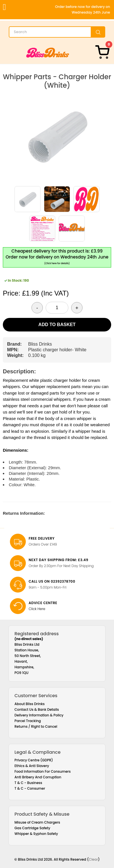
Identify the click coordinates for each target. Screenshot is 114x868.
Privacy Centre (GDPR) (34, 760)
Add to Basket (57, 325)
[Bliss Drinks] (48, 53)
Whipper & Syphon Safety (36, 834)
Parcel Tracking (28, 721)
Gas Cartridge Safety (32, 828)
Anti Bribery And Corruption (38, 777)
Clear (93, 859)
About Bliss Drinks (30, 704)
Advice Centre (43, 603)
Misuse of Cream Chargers (37, 822)
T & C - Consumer (30, 788)
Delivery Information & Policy (39, 715)
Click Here (37, 609)
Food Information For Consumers (43, 771)
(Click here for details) (57, 263)
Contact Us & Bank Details (37, 709)
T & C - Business (28, 783)
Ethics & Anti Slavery (32, 766)
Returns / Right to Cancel (36, 726)
